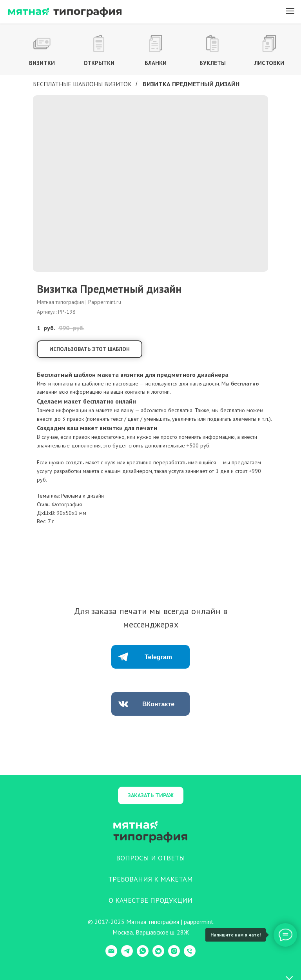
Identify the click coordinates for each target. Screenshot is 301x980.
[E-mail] (111, 955)
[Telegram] (127, 955)
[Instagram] (174, 955)
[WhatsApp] (143, 955)
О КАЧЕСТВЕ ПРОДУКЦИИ (150, 900)
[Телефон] (190, 955)
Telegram (158, 657)
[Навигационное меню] (290, 11)
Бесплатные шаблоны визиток (82, 84)
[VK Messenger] (158, 955)
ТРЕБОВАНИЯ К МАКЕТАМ (150, 879)
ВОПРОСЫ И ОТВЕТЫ (150, 858)
